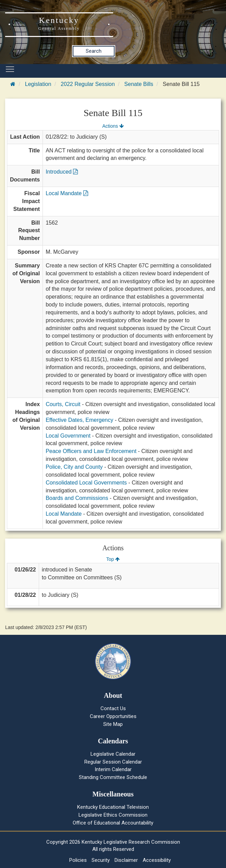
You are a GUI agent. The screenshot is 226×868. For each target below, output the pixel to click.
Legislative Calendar (113, 754)
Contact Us (113, 708)
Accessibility (157, 860)
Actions (113, 126)
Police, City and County (74, 467)
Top (113, 559)
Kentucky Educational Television (113, 807)
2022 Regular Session (88, 84)
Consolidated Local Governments (86, 483)
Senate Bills (139, 84)
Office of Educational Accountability (113, 823)
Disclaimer (126, 860)
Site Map (113, 724)
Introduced (62, 172)
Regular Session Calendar (113, 762)
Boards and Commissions (77, 498)
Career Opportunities (113, 716)
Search (94, 51)
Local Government (68, 436)
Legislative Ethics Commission (113, 815)
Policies (78, 860)
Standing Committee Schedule (113, 777)
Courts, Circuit (63, 404)
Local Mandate (67, 193)
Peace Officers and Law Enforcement (91, 451)
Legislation (38, 84)
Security (101, 860)
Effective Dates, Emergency (79, 420)
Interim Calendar (113, 769)
